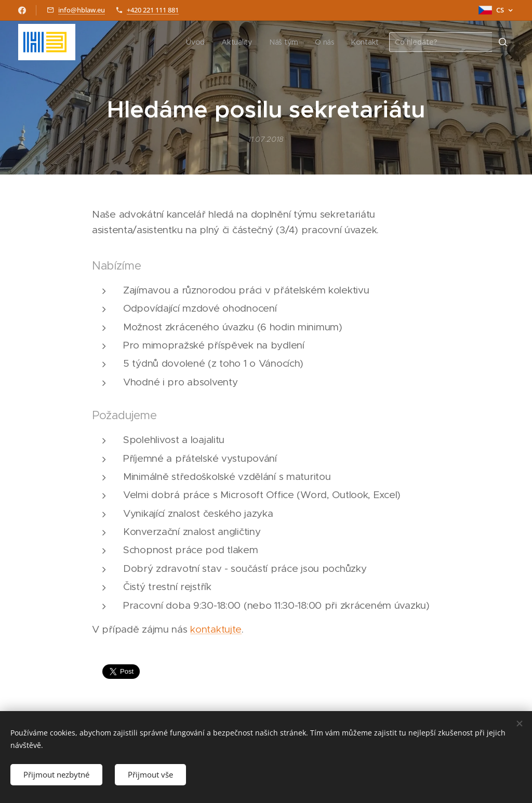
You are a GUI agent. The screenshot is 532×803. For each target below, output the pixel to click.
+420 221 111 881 (153, 10)
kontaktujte (216, 629)
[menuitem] (198, 42)
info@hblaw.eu (82, 10)
